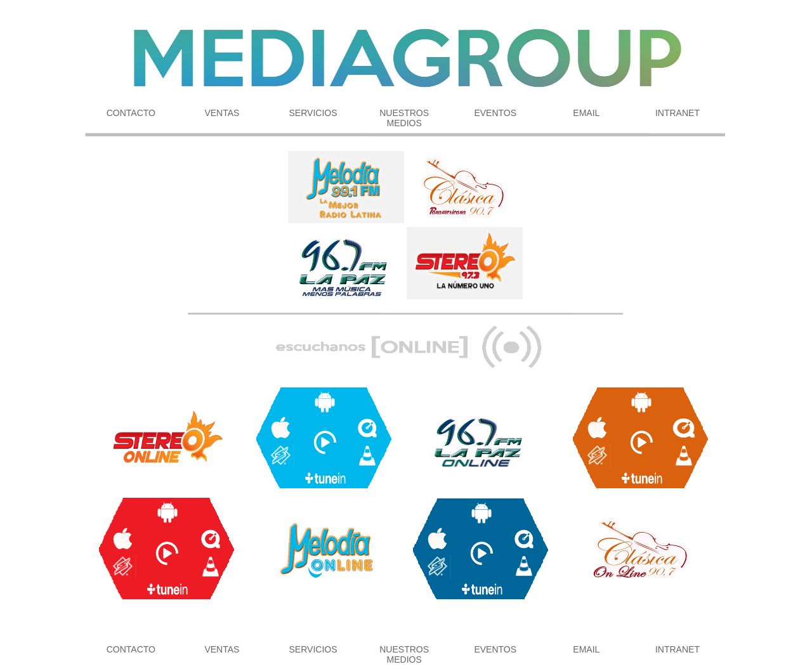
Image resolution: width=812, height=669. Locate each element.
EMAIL (586, 113)
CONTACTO (131, 113)
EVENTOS (495, 113)
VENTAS (222, 113)
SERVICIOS (313, 113)
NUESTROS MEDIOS (404, 118)
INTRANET (678, 113)
